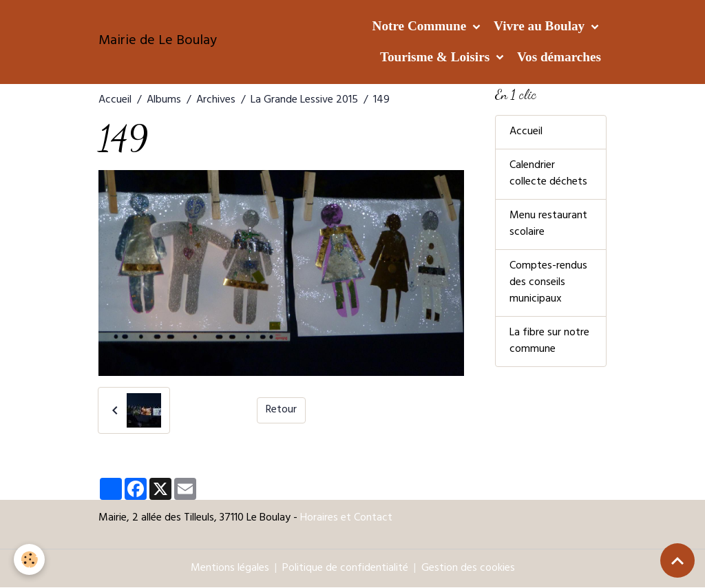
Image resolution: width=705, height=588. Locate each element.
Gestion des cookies (468, 569)
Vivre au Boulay (541, 26)
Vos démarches (559, 57)
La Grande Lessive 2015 (304, 101)
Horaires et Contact (346, 518)
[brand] (158, 42)
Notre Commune (421, 26)
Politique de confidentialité (345, 569)
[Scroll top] (677, 560)
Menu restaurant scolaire (548, 224)
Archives (216, 101)
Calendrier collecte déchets (548, 174)
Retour (281, 410)
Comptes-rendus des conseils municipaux (548, 283)
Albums (164, 101)
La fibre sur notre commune (549, 342)
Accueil (115, 101)
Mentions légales (230, 569)
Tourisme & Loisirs (436, 57)
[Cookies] (29, 559)
